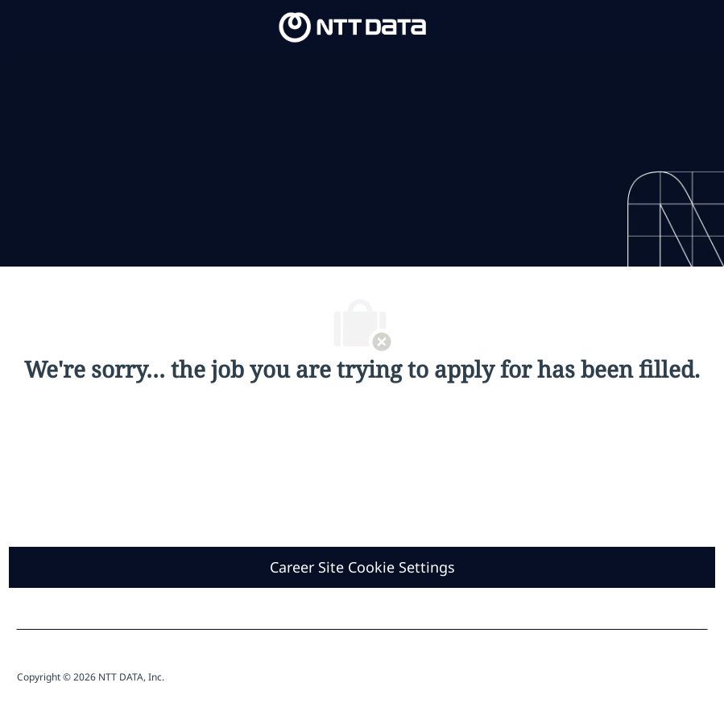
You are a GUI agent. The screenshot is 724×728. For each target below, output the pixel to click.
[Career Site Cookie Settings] (362, 567)
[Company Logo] (353, 26)
